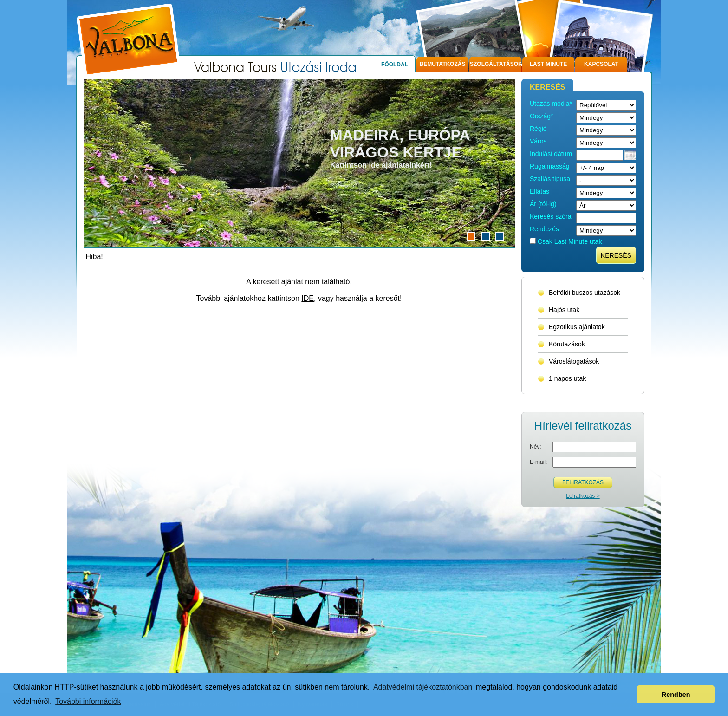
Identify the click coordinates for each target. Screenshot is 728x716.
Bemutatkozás (443, 64)
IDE (308, 298)
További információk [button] (88, 701)
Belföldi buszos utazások (585, 293)
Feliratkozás (583, 482)
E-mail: (538, 462)
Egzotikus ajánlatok (577, 327)
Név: (536, 447)
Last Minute (549, 64)
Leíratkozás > (583, 496)
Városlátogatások (574, 361)
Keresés (616, 255)
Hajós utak (564, 310)
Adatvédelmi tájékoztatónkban (423, 687)
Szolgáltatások (496, 64)
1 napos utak (567, 378)
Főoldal (395, 65)
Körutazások (567, 344)
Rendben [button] (676, 695)
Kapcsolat (601, 64)
